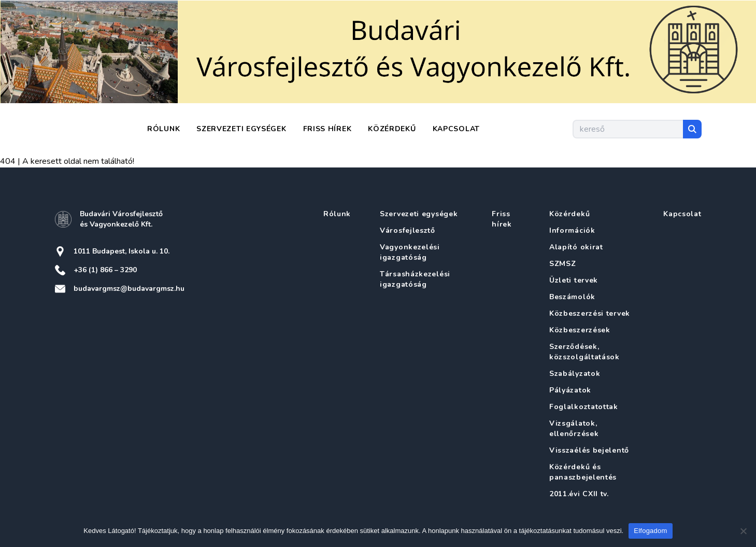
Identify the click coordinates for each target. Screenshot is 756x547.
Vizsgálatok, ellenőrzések (574, 429)
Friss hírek (327, 129)
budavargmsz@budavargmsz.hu (129, 289)
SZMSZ (563, 264)
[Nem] (743, 531)
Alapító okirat (576, 247)
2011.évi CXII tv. (579, 494)
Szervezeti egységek (241, 129)
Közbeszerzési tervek (590, 313)
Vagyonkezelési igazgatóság (410, 252)
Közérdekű (392, 129)
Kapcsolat (456, 129)
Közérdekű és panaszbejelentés (583, 472)
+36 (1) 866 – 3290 (105, 270)
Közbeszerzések (580, 330)
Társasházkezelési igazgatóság (415, 279)
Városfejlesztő (408, 230)
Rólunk (163, 129)
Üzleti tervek (574, 280)
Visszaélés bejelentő (589, 450)
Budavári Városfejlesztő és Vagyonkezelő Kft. (121, 219)
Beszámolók (572, 297)
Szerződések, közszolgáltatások (584, 352)
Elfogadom (650, 531)
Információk (572, 230)
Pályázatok (570, 390)
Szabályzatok (575, 374)
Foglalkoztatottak (584, 407)
